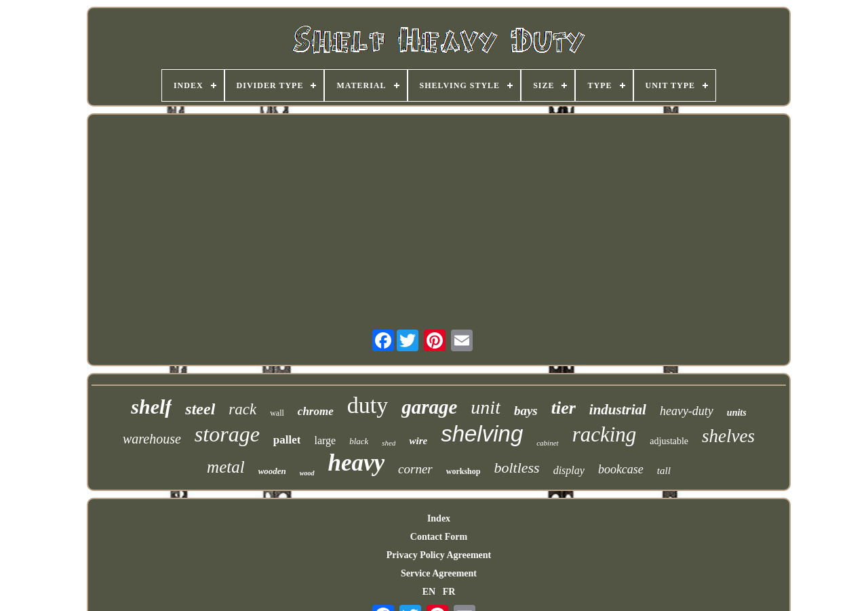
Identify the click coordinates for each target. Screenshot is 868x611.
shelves (728, 436)
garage (429, 407)
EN (429, 592)
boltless (516, 468)
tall (664, 471)
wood (307, 473)
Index (439, 518)
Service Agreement (439, 573)
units (737, 413)
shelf (151, 407)
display (569, 470)
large (325, 440)
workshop (463, 471)
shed (389, 443)
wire (418, 441)
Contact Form (439, 537)
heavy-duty (687, 411)
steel (200, 409)
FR (449, 592)
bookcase (621, 469)
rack (242, 409)
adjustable (669, 441)
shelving (482, 434)
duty (368, 405)
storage (227, 434)
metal (226, 467)
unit (486, 407)
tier (564, 408)
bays (526, 411)
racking (605, 434)
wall (277, 413)
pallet (287, 440)
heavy (357, 463)
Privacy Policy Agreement (439, 555)
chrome (316, 411)
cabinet (547, 443)
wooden (272, 471)
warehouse (152, 439)
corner (415, 469)
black (359, 441)
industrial (618, 410)
